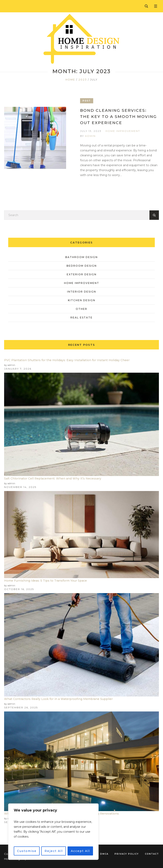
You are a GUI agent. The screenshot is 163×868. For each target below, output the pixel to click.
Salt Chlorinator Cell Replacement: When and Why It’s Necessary (53, 478)
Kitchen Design (82, 300)
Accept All (80, 851)
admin (90, 136)
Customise (27, 851)
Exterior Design (82, 274)
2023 (83, 80)
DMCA (104, 854)
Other (81, 309)
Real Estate (81, 318)
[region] (53, 832)
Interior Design (82, 292)
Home (70, 80)
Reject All (54, 851)
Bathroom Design (81, 257)
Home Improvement (123, 131)
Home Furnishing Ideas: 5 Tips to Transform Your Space (45, 581)
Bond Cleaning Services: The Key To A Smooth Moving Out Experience (118, 117)
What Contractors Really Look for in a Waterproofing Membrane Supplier (58, 699)
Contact (152, 854)
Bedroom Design (82, 266)
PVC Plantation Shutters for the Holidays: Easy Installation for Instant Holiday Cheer (67, 360)
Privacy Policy (127, 854)
